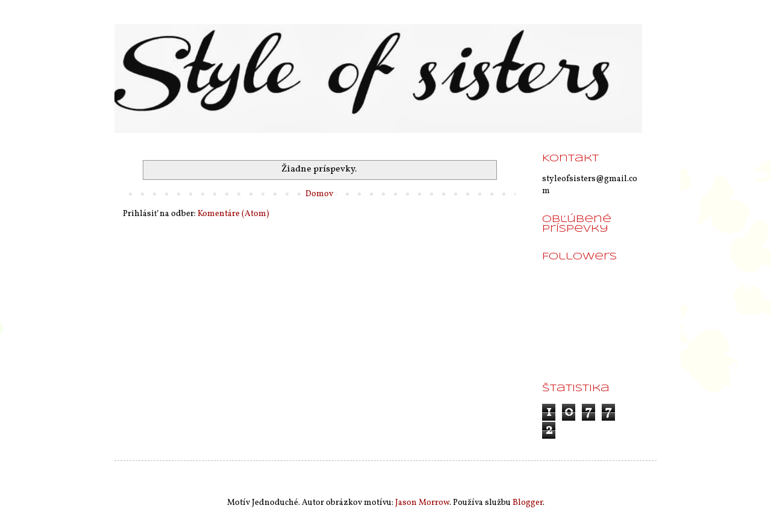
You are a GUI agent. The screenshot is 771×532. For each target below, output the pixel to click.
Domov (319, 194)
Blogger (528, 503)
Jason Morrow (422, 503)
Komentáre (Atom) (233, 214)
